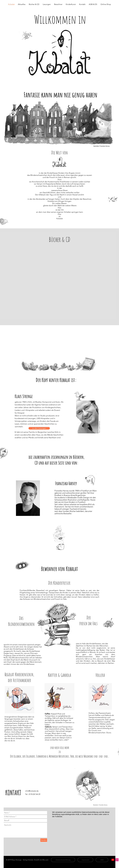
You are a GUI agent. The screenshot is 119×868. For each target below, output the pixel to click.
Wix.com (45, 860)
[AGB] (102, 860)
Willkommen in (60, 19)
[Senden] (44, 840)
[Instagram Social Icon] (117, 860)
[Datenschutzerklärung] (63, 860)
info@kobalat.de (32, 791)
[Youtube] (113, 860)
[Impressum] (85, 860)
